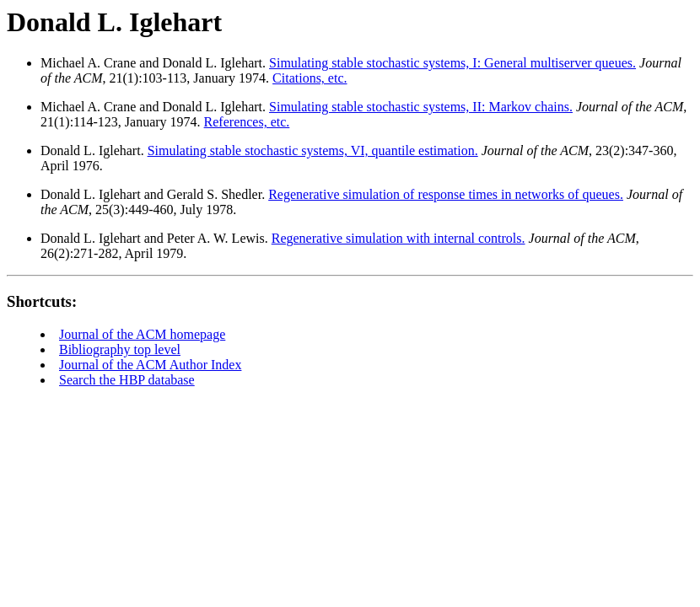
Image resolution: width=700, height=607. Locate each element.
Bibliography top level (120, 349)
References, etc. (247, 122)
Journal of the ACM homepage (142, 334)
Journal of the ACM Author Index (150, 365)
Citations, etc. (310, 78)
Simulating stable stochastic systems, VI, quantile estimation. (313, 150)
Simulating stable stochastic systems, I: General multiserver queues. (452, 63)
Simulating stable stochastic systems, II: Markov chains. (421, 107)
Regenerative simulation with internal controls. (398, 238)
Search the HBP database (127, 380)
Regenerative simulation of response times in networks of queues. (446, 194)
